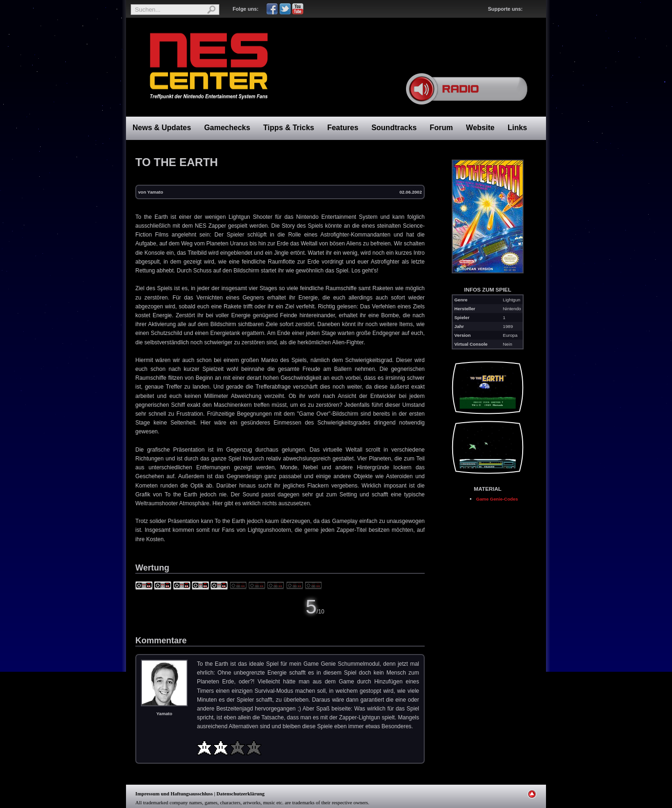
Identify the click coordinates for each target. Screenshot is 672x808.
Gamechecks (227, 128)
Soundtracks (394, 128)
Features (343, 128)
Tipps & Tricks (289, 128)
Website (480, 128)
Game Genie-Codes (497, 499)
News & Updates (162, 128)
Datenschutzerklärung (241, 794)
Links (518, 128)
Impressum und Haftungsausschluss (174, 794)
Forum (441, 128)
